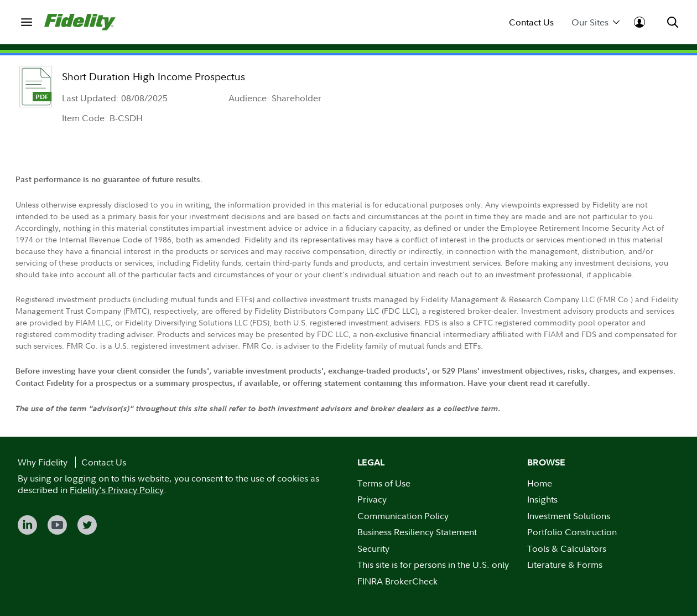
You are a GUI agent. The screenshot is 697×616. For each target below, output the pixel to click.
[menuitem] (27, 22)
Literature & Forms (565, 565)
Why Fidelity (43, 462)
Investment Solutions (569, 516)
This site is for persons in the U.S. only (433, 565)
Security (373, 548)
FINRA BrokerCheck (397, 581)
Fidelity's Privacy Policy (117, 490)
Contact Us (531, 22)
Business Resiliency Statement (417, 532)
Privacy (372, 499)
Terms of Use (384, 483)
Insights (542, 499)
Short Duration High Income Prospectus (154, 77)
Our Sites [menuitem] (595, 22)
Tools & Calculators (567, 548)
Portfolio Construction (572, 532)
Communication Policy (403, 516)
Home (540, 483)
